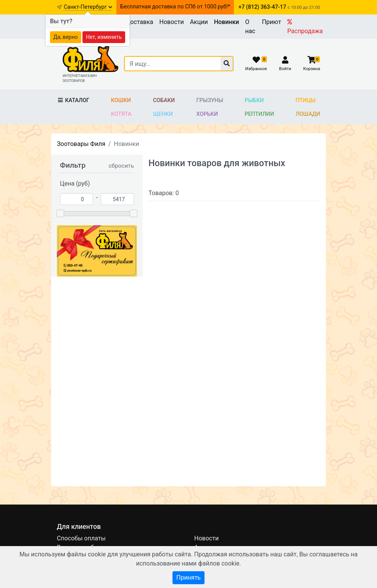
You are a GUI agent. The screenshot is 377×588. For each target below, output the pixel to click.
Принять (188, 578)
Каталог (73, 100)
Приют (271, 22)
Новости (172, 22)
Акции (199, 22)
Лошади (308, 114)
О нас (250, 26)
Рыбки (254, 100)
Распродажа (305, 27)
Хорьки (207, 114)
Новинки (227, 22)
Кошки (121, 100)
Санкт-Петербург (88, 7)
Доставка (139, 22)
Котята (121, 114)
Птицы (306, 100)
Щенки (163, 114)
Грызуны (210, 100)
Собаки (164, 100)
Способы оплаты (81, 538)
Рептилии (259, 114)
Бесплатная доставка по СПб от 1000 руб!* (175, 7)
